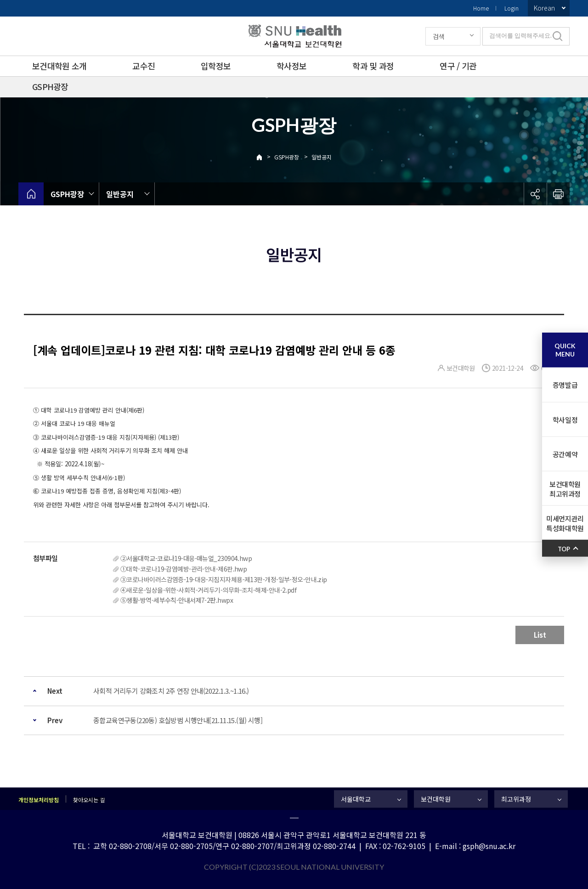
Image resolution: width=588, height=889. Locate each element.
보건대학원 (436, 799)
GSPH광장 (50, 86)
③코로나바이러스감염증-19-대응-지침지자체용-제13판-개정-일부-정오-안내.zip (224, 579)
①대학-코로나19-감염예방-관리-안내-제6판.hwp (184, 569)
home (31, 194)
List (540, 635)
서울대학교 (356, 799)
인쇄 (558, 194)
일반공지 (322, 157)
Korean (544, 8)
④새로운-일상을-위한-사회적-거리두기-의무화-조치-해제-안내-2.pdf (208, 590)
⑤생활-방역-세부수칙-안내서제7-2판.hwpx (177, 600)
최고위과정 (516, 799)
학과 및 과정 (373, 66)
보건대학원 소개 (59, 66)
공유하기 (535, 194)
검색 (439, 36)
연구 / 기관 (458, 66)
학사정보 (291, 66)
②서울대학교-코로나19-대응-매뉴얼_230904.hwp (186, 558)
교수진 (144, 66)
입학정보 (216, 66)
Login (512, 8)
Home (481, 8)
